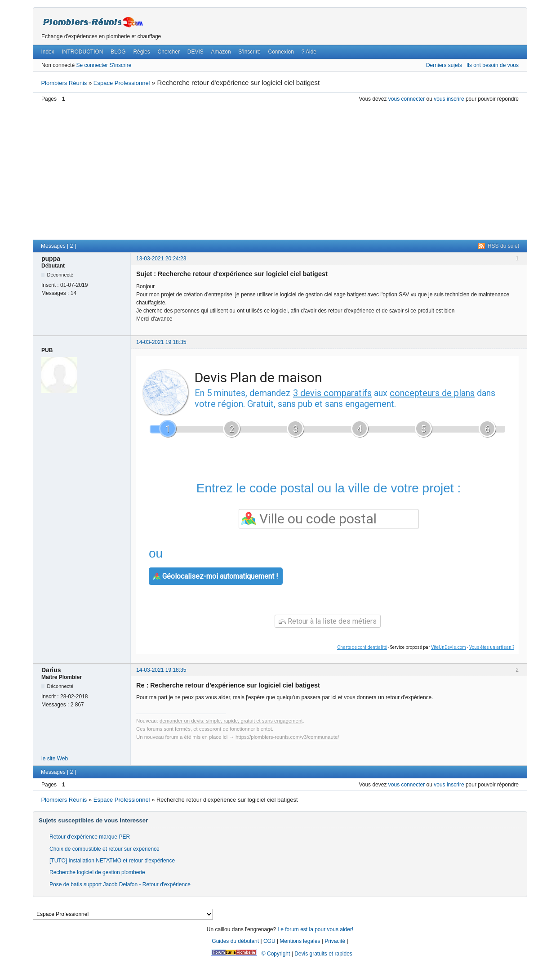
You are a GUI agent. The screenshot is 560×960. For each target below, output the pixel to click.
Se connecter (92, 65)
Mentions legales (300, 941)
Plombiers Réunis (64, 83)
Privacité (335, 941)
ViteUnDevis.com (449, 647)
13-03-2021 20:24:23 (161, 259)
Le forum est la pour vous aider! (315, 929)
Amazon (221, 52)
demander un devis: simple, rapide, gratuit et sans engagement (231, 721)
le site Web (55, 759)
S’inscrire (249, 52)
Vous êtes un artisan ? (492, 647)
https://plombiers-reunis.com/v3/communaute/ (287, 737)
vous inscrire (449, 99)
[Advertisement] (280, 172)
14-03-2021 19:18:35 (161, 342)
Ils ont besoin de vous (493, 65)
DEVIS (196, 52)
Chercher (169, 52)
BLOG (118, 52)
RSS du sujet (503, 246)
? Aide (309, 52)
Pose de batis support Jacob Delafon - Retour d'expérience (120, 884)
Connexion (281, 52)
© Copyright (276, 954)
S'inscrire (120, 65)
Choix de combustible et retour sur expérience (104, 849)
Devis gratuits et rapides (323, 954)
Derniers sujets (444, 65)
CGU (269, 941)
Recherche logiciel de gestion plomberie (97, 872)
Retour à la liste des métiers (328, 621)
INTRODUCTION (83, 52)
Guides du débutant (235, 941)
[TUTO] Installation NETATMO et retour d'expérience (112, 861)
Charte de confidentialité (362, 647)
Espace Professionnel (122, 83)
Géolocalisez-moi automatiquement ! (216, 576)
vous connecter (407, 99)
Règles (141, 52)
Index (47, 52)
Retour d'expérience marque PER (90, 837)
